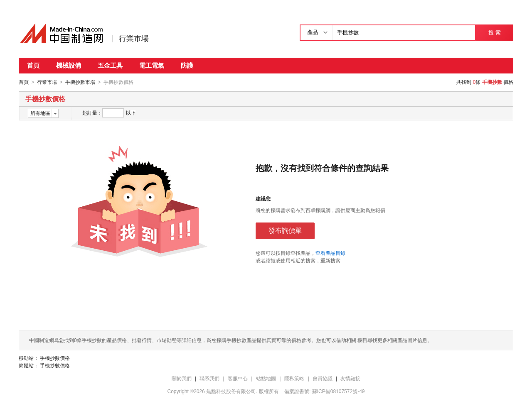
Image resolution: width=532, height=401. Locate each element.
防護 (187, 65)
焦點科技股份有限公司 (231, 391)
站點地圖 (266, 378)
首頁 (33, 65)
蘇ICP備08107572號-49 (339, 391)
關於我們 (182, 378)
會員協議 (323, 378)
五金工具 (110, 65)
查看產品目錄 (330, 253)
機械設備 (69, 65)
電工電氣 (152, 65)
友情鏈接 (350, 378)
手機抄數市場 (80, 82)
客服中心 (238, 378)
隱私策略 (294, 378)
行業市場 (134, 39)
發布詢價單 (285, 230)
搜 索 (494, 33)
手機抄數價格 (55, 358)
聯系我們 (209, 378)
